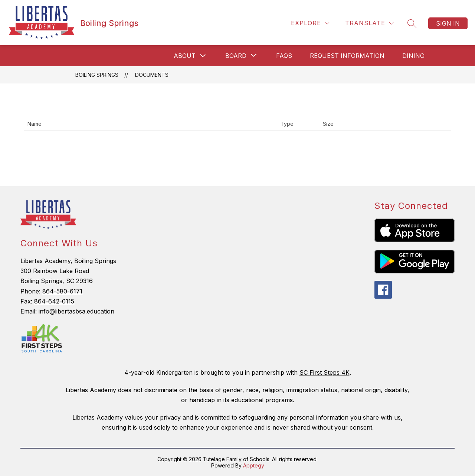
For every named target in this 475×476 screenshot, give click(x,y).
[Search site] (412, 23)
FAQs (284, 56)
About (185, 56)
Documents (152, 75)
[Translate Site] (369, 23)
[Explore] (310, 23)
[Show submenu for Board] (236, 56)
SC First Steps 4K (325, 372)
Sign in (448, 23)
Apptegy (254, 465)
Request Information (347, 56)
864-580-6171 (62, 291)
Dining (413, 56)
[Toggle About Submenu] (203, 56)
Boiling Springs (97, 75)
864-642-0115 (54, 301)
